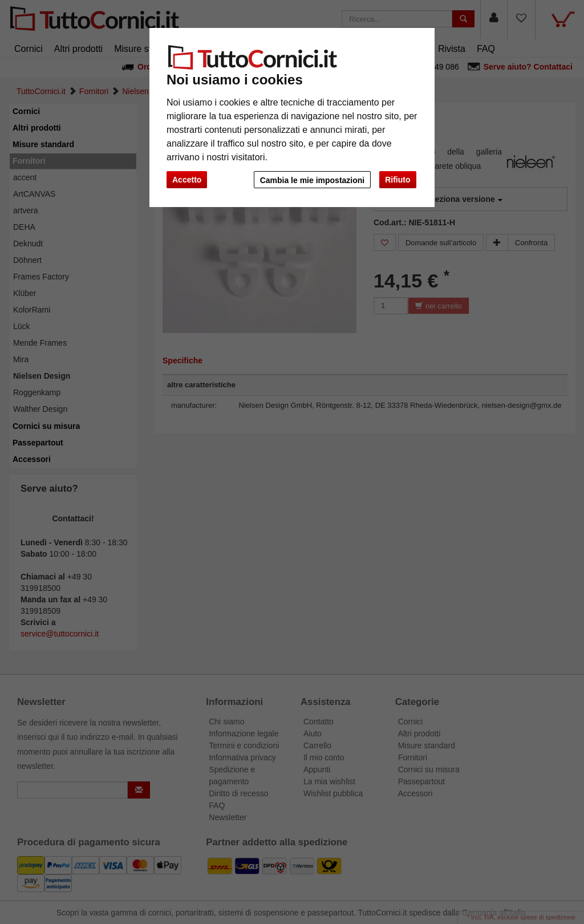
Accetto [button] (187, 180)
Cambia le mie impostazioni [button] (311, 180)
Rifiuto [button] (398, 180)
